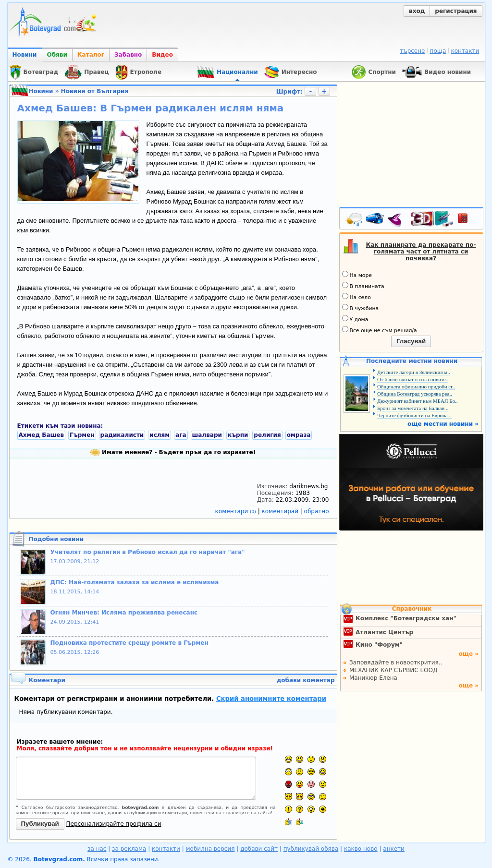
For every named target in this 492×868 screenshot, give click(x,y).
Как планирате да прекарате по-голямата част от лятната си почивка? (421, 252)
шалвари (207, 435)
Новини (25, 55)
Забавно (128, 55)
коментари (237, 511)
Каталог (91, 55)
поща (438, 51)
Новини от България (95, 91)
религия (267, 435)
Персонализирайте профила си (114, 824)
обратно (317, 511)
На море (357, 275)
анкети (394, 849)
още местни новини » (443, 424)
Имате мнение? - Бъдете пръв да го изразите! (173, 452)
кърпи (238, 435)
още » (468, 654)
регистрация (456, 11)
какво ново (361, 849)
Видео (162, 55)
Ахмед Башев (42, 435)
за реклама (129, 849)
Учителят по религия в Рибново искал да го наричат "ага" (148, 552)
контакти (465, 51)
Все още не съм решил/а (380, 330)
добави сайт (259, 849)
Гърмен (82, 435)
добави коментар (306, 680)
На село (357, 297)
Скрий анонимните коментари (271, 699)
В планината (363, 286)
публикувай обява (311, 849)
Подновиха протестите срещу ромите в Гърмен (129, 643)
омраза (299, 435)
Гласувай (411, 341)
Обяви (57, 55)
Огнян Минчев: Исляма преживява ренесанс (124, 613)
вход (417, 11)
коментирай (281, 511)
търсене (412, 51)
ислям (160, 435)
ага (181, 435)
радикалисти (122, 435)
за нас (97, 849)
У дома (355, 319)
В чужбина (361, 308)
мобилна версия (210, 849)
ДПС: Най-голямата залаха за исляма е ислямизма (135, 582)
